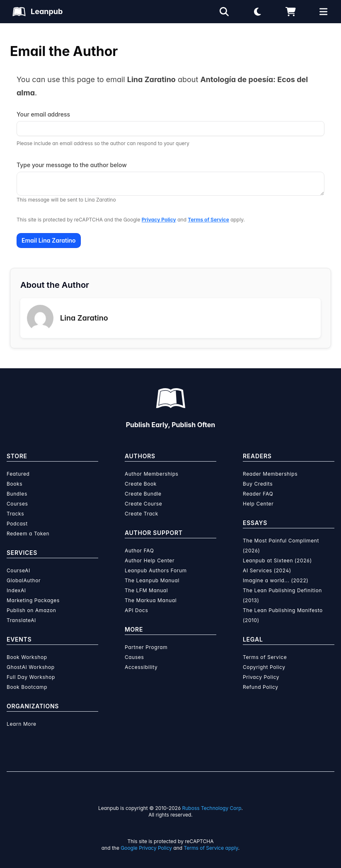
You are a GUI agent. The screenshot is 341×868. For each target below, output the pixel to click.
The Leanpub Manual (152, 580)
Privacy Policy (159, 220)
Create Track (141, 514)
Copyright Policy (264, 667)
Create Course (143, 504)
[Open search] (224, 12)
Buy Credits (258, 484)
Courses (17, 504)
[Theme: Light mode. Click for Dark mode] (257, 12)
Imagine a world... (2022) (276, 580)
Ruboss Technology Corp (212, 808)
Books (15, 484)
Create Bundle (143, 494)
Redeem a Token (28, 534)
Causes (134, 657)
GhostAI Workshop (31, 667)
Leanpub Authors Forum (156, 570)
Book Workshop (27, 657)
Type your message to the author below (72, 165)
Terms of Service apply (211, 848)
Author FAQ (139, 551)
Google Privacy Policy (146, 848)
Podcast (17, 524)
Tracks (15, 514)
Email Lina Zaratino (49, 240)
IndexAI (16, 590)
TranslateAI (21, 620)
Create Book (141, 484)
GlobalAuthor (24, 580)
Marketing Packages (33, 600)
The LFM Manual (146, 590)
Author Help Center (150, 560)
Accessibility (141, 667)
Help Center (258, 504)
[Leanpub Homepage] (37, 12)
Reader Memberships (270, 474)
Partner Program (146, 647)
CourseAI (18, 570)
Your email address (43, 114)
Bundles (17, 494)
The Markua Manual (151, 600)
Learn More (22, 724)
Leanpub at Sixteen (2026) (277, 560)
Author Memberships (152, 474)
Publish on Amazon (31, 610)
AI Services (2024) (267, 570)
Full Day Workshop (31, 677)
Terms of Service (208, 220)
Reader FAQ (258, 494)
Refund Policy (261, 687)
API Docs (136, 610)
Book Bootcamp (27, 687)
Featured (18, 474)
